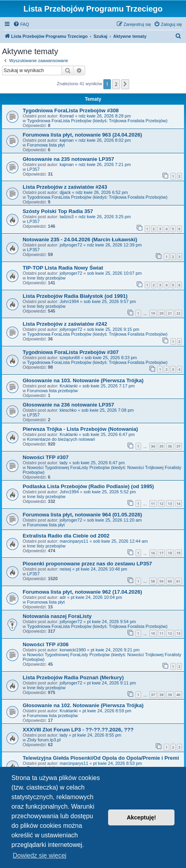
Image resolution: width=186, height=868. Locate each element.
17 (161, 553)
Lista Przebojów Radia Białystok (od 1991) (75, 296)
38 (161, 695)
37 (178, 446)
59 (161, 581)
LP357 (33, 169)
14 (178, 503)
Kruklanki (69, 386)
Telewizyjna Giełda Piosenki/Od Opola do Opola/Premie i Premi (101, 758)
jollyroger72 (71, 245)
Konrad (67, 116)
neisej (65, 569)
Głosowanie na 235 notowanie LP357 (68, 159)
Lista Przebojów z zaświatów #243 (65, 187)
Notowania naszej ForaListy (57, 616)
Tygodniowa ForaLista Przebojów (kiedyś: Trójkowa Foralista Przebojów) (97, 121)
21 (170, 313)
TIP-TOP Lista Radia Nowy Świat (63, 268)
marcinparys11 (74, 541)
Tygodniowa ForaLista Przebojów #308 (71, 110)
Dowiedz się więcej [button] (40, 855)
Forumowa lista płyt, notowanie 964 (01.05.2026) (82, 515)
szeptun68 (70, 358)
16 (153, 553)
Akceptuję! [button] (141, 817)
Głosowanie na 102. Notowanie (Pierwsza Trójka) (83, 705)
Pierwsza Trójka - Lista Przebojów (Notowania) (80, 429)
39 (170, 695)
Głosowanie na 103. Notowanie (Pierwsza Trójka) (83, 380)
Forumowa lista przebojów (52, 391)
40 (178, 695)
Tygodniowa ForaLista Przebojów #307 (71, 352)
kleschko (68, 410)
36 (170, 446)
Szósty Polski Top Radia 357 (58, 211)
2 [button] (116, 84)
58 (153, 581)
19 (153, 313)
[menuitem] (21, 24)
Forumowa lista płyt (46, 145)
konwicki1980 (73, 650)
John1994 (69, 301)
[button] (125, 84)
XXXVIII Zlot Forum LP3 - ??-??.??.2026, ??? (78, 730)
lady (64, 463)
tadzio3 (67, 217)
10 (153, 633)
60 (170, 581)
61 (178, 581)
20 (161, 313)
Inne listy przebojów (46, 278)
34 (153, 446)
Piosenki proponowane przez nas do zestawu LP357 (87, 564)
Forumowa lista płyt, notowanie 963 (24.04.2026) (82, 135)
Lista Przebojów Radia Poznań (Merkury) (73, 677)
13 (170, 503)
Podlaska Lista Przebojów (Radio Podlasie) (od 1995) (88, 486)
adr (63, 597)
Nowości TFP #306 (46, 644)
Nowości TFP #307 (46, 457)
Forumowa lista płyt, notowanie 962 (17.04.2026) (82, 592)
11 (153, 503)
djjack (65, 192)
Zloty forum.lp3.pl (44, 740)
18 (170, 553)
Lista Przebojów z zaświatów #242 (65, 324)
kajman (67, 140)
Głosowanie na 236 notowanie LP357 (68, 405)
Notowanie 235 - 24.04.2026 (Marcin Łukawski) (80, 239)
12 (161, 503)
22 (178, 313)
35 (161, 446)
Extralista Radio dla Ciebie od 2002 (66, 536)
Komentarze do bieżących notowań (61, 439)
